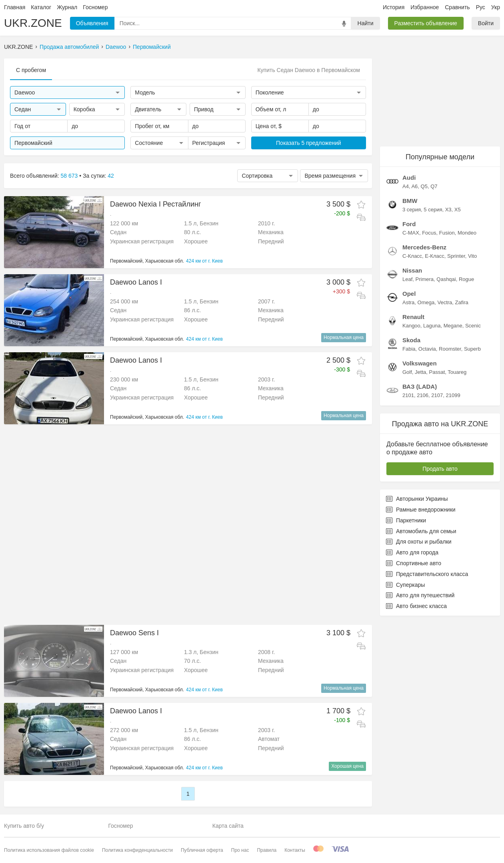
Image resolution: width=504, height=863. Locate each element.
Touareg (457, 372)
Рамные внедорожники (421, 510)
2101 (408, 395)
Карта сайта (228, 826)
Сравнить (457, 7)
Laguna (432, 326)
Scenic (473, 326)
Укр (496, 7)
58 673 (69, 176)
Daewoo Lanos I (136, 282)
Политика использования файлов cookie (49, 850)
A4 (406, 186)
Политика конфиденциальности (137, 850)
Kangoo (411, 326)
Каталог (41, 7)
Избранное (425, 7)
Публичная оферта (202, 850)
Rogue (466, 279)
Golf (407, 372)
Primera (425, 279)
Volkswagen (420, 363)
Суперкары (405, 585)
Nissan (412, 270)
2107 (437, 395)
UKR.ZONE (33, 23)
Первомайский (152, 47)
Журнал (67, 7)
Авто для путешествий (420, 595)
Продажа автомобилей (69, 47)
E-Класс (434, 256)
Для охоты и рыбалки (419, 542)
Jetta (420, 372)
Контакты (295, 850)
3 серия (412, 210)
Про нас (240, 850)
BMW (410, 201)
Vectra (445, 302)
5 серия (433, 210)
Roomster (450, 349)
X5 (458, 210)
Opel (409, 294)
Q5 (424, 186)
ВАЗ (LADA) (420, 386)
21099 (453, 395)
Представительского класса (427, 574)
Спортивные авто (414, 563)
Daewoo (116, 47)
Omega (426, 302)
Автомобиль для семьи (421, 531)
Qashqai (446, 279)
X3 (448, 210)
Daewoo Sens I (134, 633)
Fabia (409, 349)
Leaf (407, 279)
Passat (437, 372)
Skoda (411, 340)
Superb (472, 349)
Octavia (427, 349)
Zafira (462, 302)
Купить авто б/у (24, 826)
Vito (472, 256)
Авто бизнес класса (416, 606)
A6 (414, 186)
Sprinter (456, 256)
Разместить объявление (426, 23)
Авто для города (412, 552)
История (394, 7)
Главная (15, 7)
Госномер (95, 7)
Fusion (447, 233)
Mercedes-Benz (424, 247)
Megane (453, 326)
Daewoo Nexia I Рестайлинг (155, 204)
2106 (423, 395)
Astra (408, 302)
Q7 (434, 186)
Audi (409, 178)
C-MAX (411, 233)
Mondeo (467, 233)
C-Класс (412, 256)
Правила (267, 850)
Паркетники (406, 520)
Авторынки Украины (417, 499)
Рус (481, 7)
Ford (409, 224)
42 (111, 176)
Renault (413, 317)
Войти (486, 23)
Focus (429, 233)
